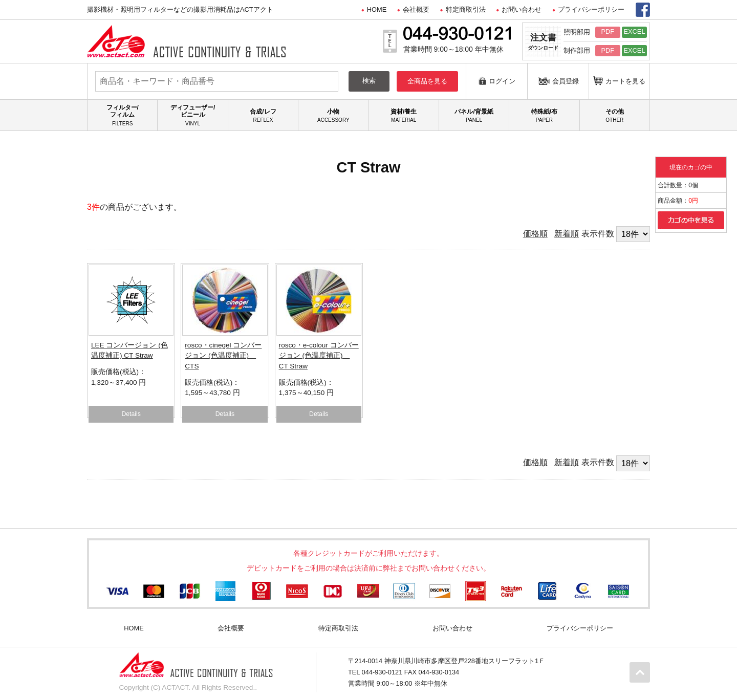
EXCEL (635, 31)
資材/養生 (404, 116)
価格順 (535, 234)
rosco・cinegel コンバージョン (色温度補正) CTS (223, 356)
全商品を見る (427, 81)
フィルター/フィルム (122, 115)
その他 (615, 116)
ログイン (497, 81)
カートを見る (619, 81)
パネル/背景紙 (474, 116)
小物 (333, 116)
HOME (377, 9)
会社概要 (416, 9)
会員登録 (558, 81)
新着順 (567, 234)
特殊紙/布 (544, 116)
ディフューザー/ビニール (192, 115)
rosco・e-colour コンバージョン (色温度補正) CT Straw (319, 356)
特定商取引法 (466, 9)
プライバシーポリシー (591, 9)
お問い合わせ (522, 9)
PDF (608, 31)
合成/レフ (263, 116)
